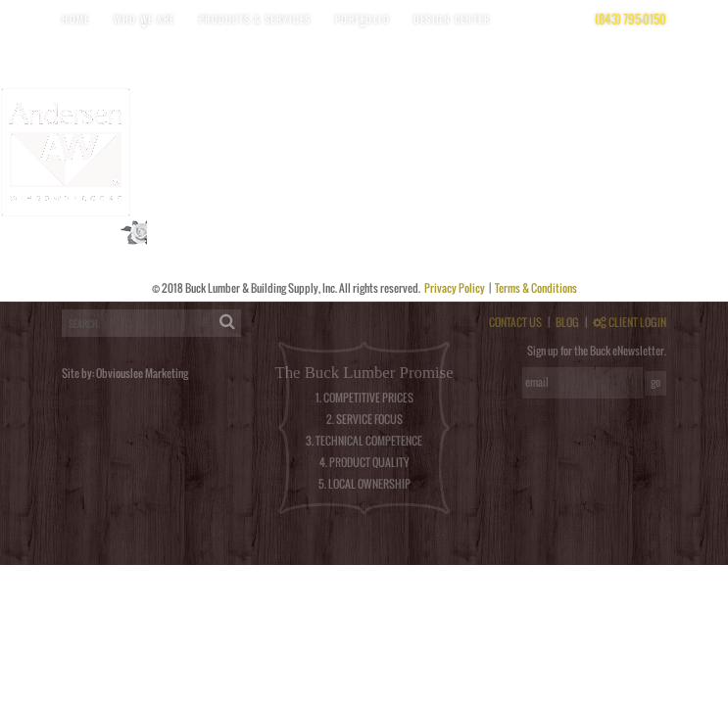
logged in (72, 296)
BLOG (567, 322)
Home (76, 19)
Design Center (452, 19)
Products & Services (255, 19)
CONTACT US (515, 322)
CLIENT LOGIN (630, 322)
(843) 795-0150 (631, 19)
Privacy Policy (456, 288)
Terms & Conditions (536, 288)
